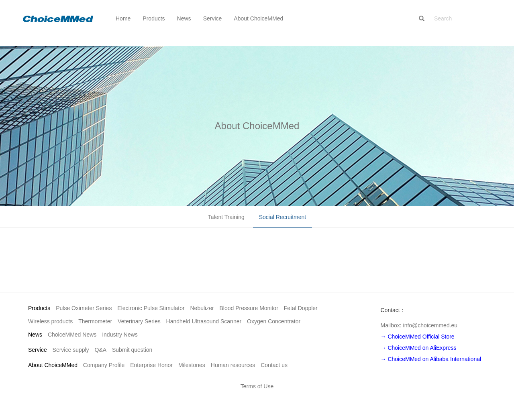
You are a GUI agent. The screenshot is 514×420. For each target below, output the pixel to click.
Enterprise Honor (151, 365)
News (35, 335)
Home (123, 18)
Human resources (233, 365)
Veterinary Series (139, 321)
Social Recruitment (283, 217)
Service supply (71, 350)
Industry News (120, 335)
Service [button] (213, 18)
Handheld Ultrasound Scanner (204, 321)
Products (39, 308)
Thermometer (95, 321)
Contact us (274, 365)
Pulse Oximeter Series (84, 308)
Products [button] (154, 18)
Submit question (132, 350)
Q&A (101, 350)
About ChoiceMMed (53, 365)
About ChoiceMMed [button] (258, 18)
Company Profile (104, 365)
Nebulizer (202, 308)
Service (38, 350)
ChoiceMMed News (72, 335)
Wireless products (50, 321)
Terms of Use (257, 386)
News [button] (184, 18)
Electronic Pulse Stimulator (151, 308)
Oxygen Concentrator (274, 321)
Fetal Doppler (301, 308)
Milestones (192, 365)
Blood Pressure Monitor (249, 308)
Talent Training (226, 217)
